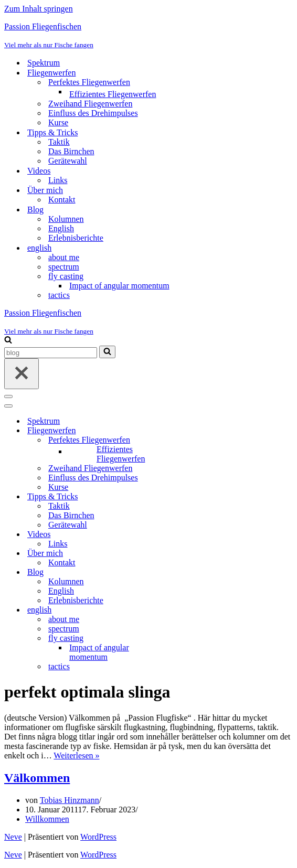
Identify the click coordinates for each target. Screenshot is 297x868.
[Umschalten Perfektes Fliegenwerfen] (188, 440)
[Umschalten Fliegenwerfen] (188, 431)
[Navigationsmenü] (8, 397)
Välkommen (37, 778)
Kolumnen (66, 219)
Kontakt (62, 200)
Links (58, 180)
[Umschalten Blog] (188, 572)
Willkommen (47, 819)
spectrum (64, 267)
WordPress (98, 837)
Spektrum (44, 63)
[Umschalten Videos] (188, 535)
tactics (59, 295)
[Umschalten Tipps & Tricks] (188, 497)
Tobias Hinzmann (70, 800)
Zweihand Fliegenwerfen (90, 104)
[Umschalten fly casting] (188, 639)
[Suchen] (8, 341)
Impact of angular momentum (119, 286)
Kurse (58, 122)
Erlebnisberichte (76, 238)
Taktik (59, 142)
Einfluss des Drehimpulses (93, 113)
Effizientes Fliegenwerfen (113, 94)
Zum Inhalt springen (39, 9)
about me (64, 257)
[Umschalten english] (188, 610)
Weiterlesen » (76, 756)
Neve (13, 837)
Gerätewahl (68, 161)
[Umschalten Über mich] (188, 554)
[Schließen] (22, 374)
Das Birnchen (71, 151)
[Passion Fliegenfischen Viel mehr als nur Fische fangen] (148, 36)
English (61, 228)
